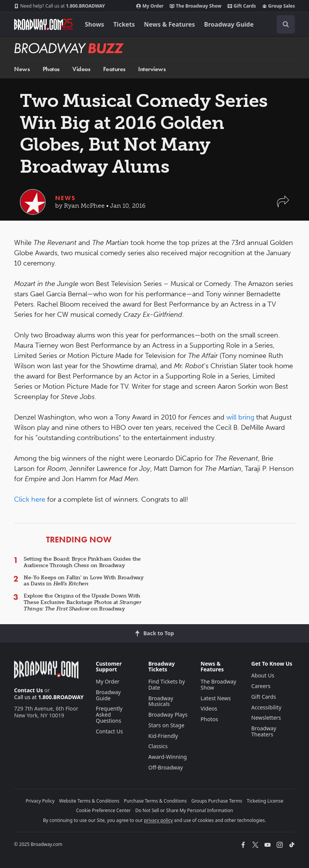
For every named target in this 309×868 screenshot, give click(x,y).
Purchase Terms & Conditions (155, 801)
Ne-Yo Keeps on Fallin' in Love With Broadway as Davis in (84, 581)
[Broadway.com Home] (43, 24)
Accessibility (266, 707)
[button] (283, 205)
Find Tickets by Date (167, 684)
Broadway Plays (168, 715)
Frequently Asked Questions (109, 715)
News (22, 69)
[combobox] (283, 24)
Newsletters (266, 718)
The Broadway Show (196, 6)
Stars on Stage (166, 725)
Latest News (216, 698)
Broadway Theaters (264, 731)
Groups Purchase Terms (217, 801)
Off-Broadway (166, 767)
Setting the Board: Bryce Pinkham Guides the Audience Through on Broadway (82, 562)
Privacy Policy (40, 801)
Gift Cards (242, 6)
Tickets (124, 24)
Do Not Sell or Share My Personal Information (184, 810)
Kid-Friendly (163, 736)
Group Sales (279, 6)
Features (114, 69)
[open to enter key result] (286, 24)
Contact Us (29, 690)
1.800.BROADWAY (60, 6)
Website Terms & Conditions (89, 801)
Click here (30, 499)
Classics (158, 746)
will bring (240, 417)
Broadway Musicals (161, 701)
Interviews (152, 69)
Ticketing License (265, 801)
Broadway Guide (229, 24)
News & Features (169, 24)
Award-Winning (168, 757)
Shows (95, 24)
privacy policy (158, 820)
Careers (261, 686)
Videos (81, 69)
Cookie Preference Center (104, 810)
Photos (51, 69)
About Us (263, 675)
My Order (150, 6)
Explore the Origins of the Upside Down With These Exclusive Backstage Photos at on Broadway (83, 602)
